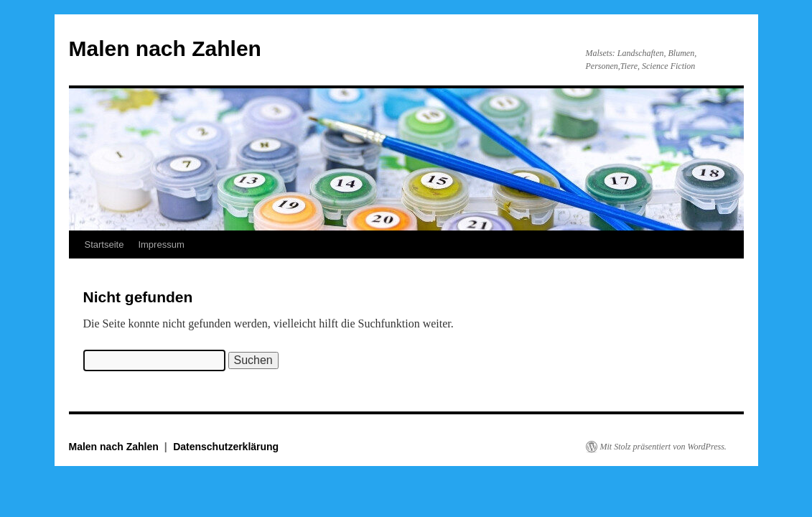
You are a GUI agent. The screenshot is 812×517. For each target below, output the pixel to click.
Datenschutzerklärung (226, 447)
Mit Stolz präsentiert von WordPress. (663, 447)
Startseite (104, 244)
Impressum (161, 244)
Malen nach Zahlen (165, 48)
